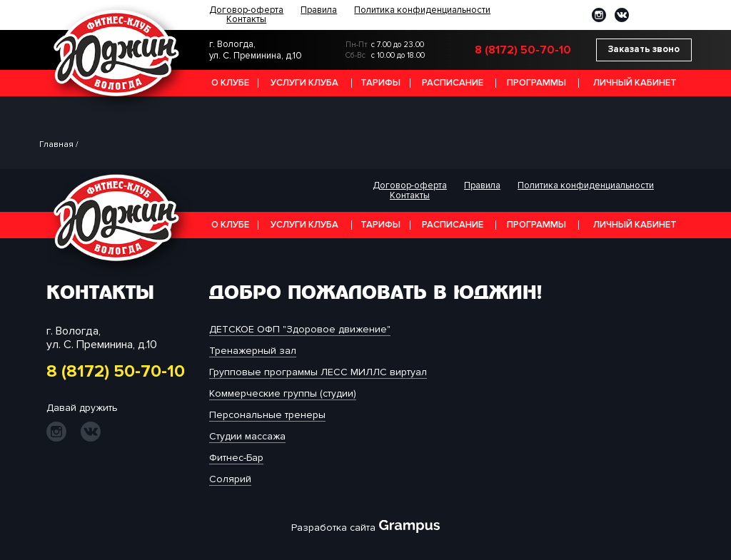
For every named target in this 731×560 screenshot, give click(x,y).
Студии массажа (247, 436)
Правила (319, 10)
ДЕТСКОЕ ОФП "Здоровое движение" (300, 329)
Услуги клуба (304, 83)
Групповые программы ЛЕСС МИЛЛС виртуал (318, 372)
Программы (536, 83)
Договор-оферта (246, 10)
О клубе (230, 83)
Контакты (246, 20)
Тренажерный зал (253, 351)
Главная (56, 144)
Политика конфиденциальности (422, 10)
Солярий (230, 479)
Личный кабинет (635, 83)
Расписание (453, 83)
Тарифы (380, 83)
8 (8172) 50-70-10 (523, 50)
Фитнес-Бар (236, 458)
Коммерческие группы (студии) (283, 393)
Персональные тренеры (267, 415)
